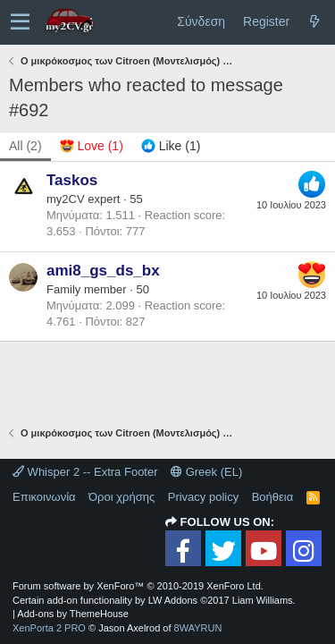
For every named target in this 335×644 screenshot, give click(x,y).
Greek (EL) (206, 472)
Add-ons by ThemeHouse (73, 614)
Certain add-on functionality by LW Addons (154, 600)
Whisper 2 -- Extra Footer (85, 472)
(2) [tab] (25, 146)
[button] (20, 22)
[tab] (92, 147)
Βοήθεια (273, 497)
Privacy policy (203, 497)
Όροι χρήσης (121, 497)
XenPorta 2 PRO (49, 628)
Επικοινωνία (44, 497)
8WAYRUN (198, 628)
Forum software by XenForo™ (138, 586)
